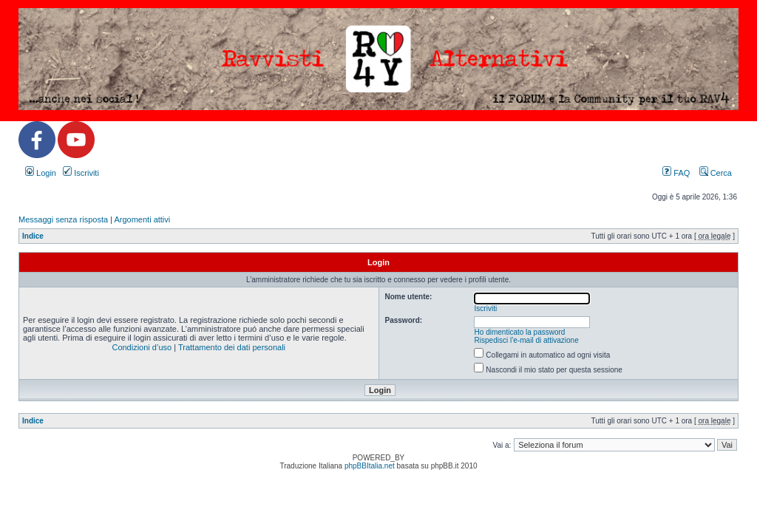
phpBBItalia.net (370, 466)
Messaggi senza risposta (63, 219)
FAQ (676, 173)
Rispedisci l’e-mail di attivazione (527, 340)
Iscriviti (81, 173)
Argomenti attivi (142, 219)
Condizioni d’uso (142, 347)
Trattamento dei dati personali (232, 347)
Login (41, 173)
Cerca (716, 173)
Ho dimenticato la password (520, 332)
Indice (33, 236)
